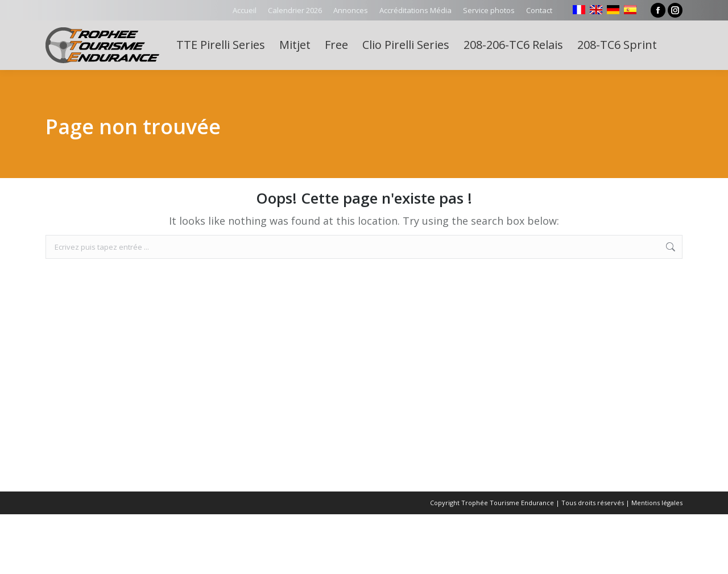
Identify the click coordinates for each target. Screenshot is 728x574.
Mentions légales (657, 503)
